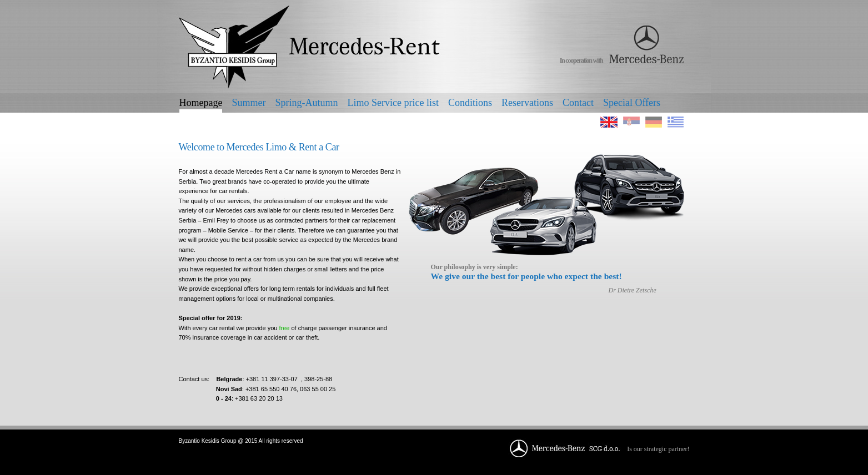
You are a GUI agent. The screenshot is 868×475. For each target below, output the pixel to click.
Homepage (201, 103)
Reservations (527, 103)
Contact (578, 103)
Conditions (470, 103)
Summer (249, 103)
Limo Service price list (393, 103)
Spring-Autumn (306, 103)
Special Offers (632, 103)
